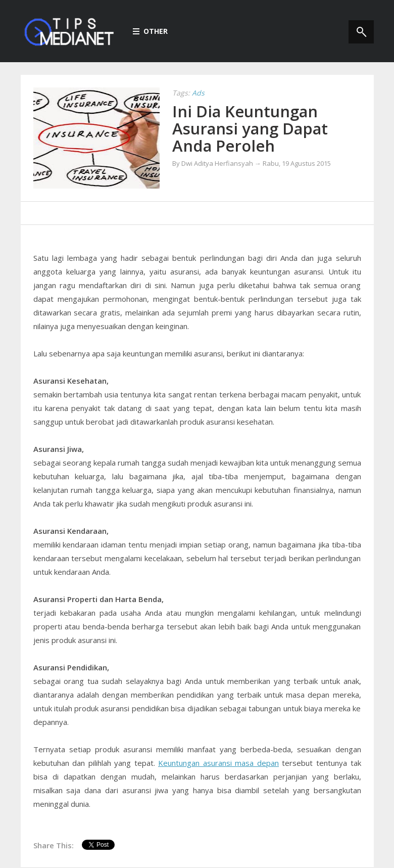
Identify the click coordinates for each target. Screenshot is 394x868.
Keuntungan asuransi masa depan (218, 763)
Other (150, 31)
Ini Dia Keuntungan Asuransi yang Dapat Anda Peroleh (250, 128)
